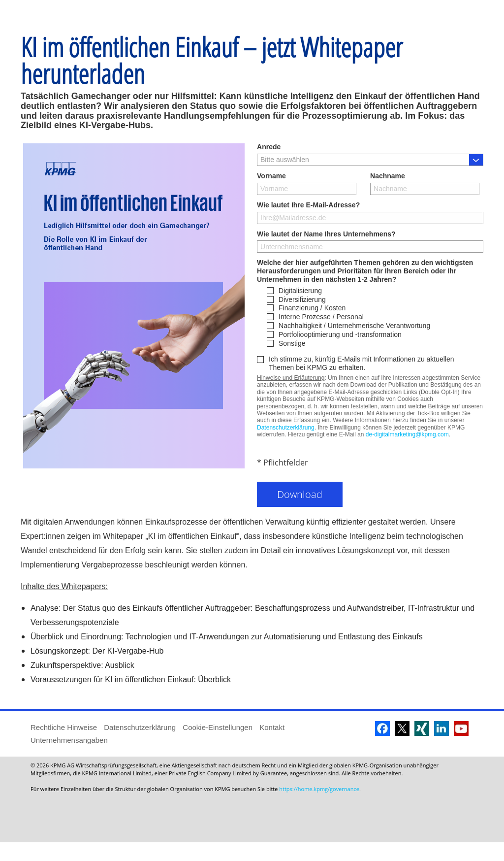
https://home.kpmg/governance (319, 808)
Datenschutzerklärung (286, 446)
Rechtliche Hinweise (64, 746)
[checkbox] (375, 336)
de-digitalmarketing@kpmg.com (407, 453)
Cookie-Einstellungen (218, 746)
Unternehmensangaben (69, 759)
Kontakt (272, 746)
